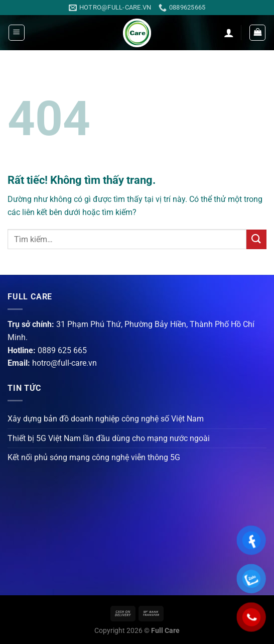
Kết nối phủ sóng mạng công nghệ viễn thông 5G (94, 457)
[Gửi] (256, 239)
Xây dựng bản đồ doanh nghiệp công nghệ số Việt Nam (106, 419)
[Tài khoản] (229, 33)
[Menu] (17, 33)
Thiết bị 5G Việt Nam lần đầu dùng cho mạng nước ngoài (109, 438)
